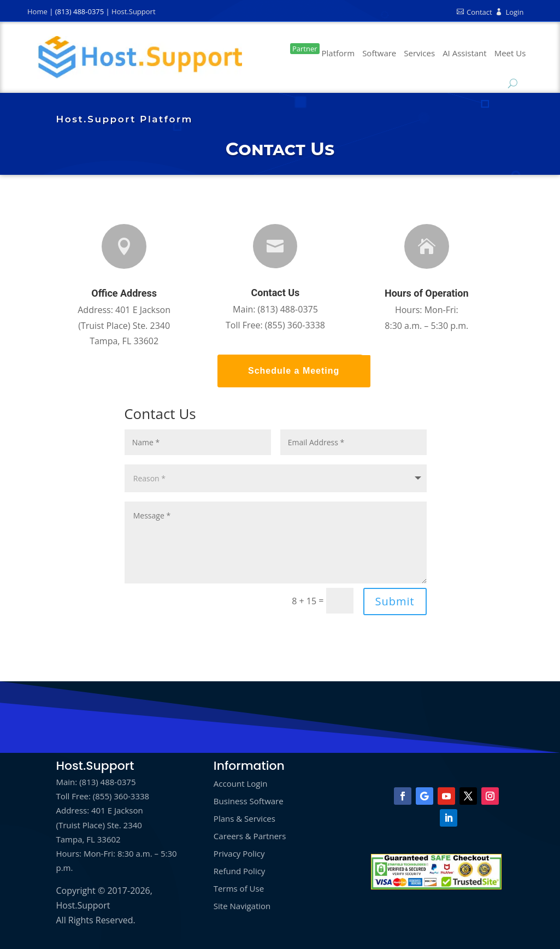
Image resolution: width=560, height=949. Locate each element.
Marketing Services (419, 57)
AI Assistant (465, 53)
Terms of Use (239, 888)
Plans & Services (244, 818)
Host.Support (133, 11)
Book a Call (510, 57)
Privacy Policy (239, 853)
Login (509, 12)
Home (37, 11)
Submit (395, 601)
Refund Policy (240, 871)
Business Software (379, 57)
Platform (322, 51)
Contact (474, 12)
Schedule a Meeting (294, 371)
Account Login (241, 783)
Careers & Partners (250, 836)
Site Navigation (242, 906)
